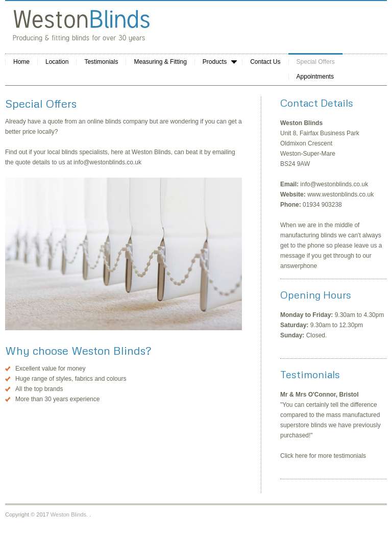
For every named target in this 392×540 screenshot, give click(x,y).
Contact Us (265, 62)
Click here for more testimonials (323, 456)
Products (216, 62)
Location (57, 62)
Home (21, 62)
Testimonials (101, 62)
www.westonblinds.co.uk (340, 194)
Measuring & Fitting (160, 62)
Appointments (315, 77)
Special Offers (316, 62)
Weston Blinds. (69, 514)
